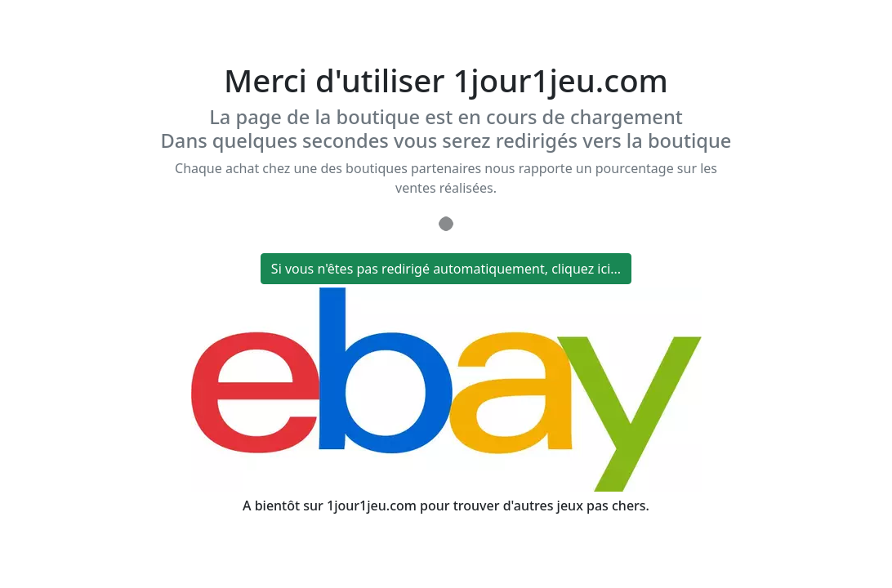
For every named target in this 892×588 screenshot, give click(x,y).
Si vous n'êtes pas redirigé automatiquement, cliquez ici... (446, 269)
